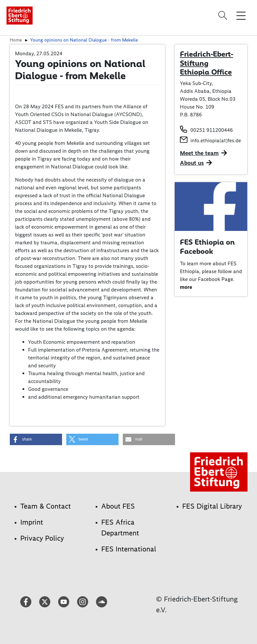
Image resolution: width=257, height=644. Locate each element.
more (186, 287)
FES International (129, 549)
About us (192, 163)
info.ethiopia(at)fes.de (216, 140)
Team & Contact (46, 506)
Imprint (32, 522)
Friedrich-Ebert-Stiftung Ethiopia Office (207, 63)
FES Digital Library (212, 506)
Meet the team (199, 153)
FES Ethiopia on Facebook (207, 247)
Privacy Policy (42, 538)
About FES (118, 506)
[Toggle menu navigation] (241, 15)
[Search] (224, 15)
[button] (36, 439)
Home (16, 40)
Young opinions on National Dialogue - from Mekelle (84, 40)
